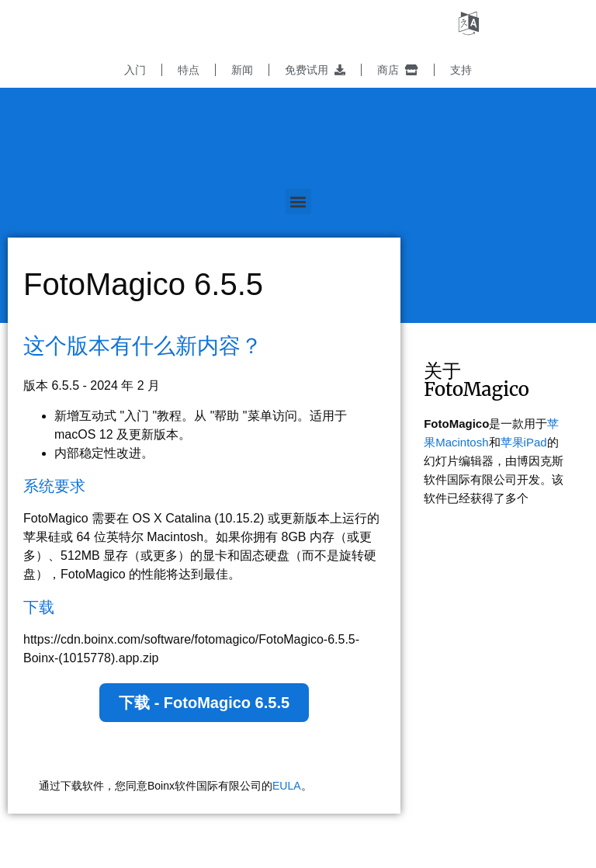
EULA (287, 786)
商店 (398, 70)
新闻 (242, 70)
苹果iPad (524, 442)
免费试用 (315, 70)
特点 (189, 70)
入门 (135, 70)
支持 (461, 70)
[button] (298, 201)
